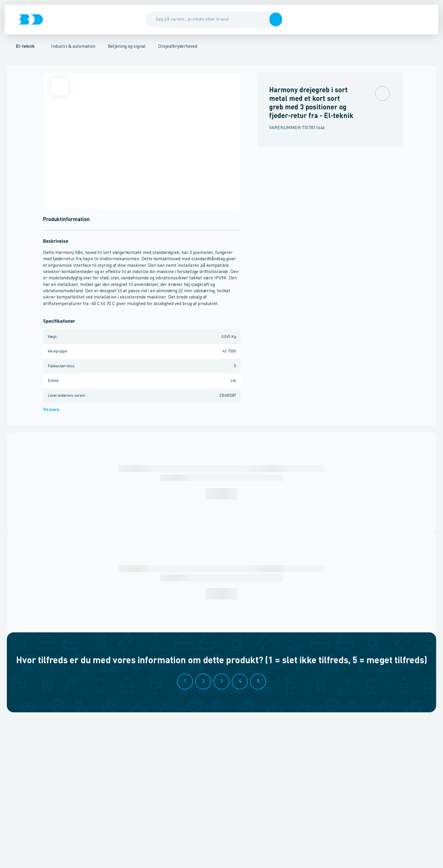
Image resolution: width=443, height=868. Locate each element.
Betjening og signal (127, 47)
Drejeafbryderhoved (178, 47)
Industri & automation (73, 47)
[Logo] (31, 19)
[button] (275, 19)
